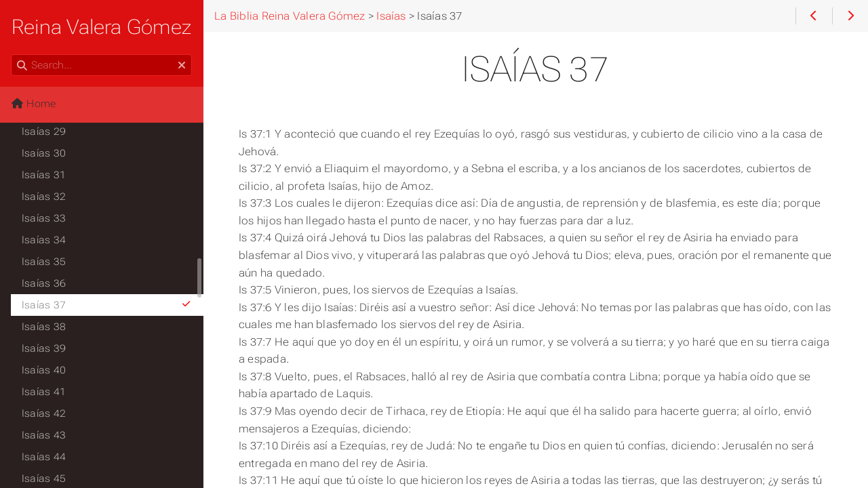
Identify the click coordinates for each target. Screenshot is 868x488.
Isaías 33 (44, 218)
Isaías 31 (44, 175)
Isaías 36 (44, 283)
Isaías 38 (44, 327)
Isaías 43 (44, 435)
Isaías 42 (44, 413)
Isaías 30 (44, 153)
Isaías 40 (44, 370)
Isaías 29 (44, 131)
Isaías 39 (44, 348)
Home (33, 104)
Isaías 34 (44, 240)
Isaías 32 (44, 197)
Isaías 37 (107, 305)
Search (12, 55)
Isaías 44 (44, 457)
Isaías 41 (44, 392)
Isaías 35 (44, 262)
